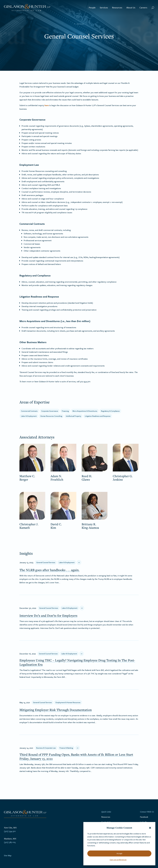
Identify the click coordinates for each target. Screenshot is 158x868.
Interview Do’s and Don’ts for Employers (48, 616)
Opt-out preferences (118, 860)
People (92, 7)
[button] (150, 828)
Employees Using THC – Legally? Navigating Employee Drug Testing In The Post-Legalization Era (77, 662)
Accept (119, 853)
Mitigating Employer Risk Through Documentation (56, 710)
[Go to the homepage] (27, 8)
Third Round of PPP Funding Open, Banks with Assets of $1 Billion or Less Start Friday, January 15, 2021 (76, 757)
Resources (117, 7)
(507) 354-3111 (10, 831)
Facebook (144, 817)
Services (104, 7)
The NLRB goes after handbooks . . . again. (49, 570)
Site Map (8, 855)
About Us (131, 7)
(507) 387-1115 (10, 842)
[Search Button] (153, 8)
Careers (143, 7)
